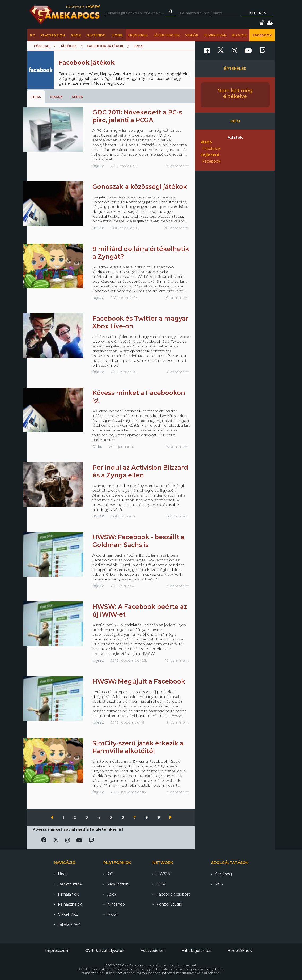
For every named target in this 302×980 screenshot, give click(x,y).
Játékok (69, 46)
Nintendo (96, 35)
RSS (219, 884)
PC (32, 35)
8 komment (177, 722)
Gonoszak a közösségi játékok (140, 187)
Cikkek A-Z (68, 914)
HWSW (163, 874)
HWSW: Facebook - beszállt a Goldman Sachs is (139, 541)
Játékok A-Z (69, 924)
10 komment (177, 298)
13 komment (177, 166)
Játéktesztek (167, 35)
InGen (98, 228)
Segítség (224, 874)
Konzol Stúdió (169, 904)
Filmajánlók (68, 894)
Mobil (117, 35)
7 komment (178, 372)
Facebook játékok (105, 46)
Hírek (63, 874)
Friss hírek (138, 35)
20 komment (176, 228)
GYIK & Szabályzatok (105, 951)
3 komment (178, 586)
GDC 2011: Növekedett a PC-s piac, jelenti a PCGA (137, 116)
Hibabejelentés (197, 951)
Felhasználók (70, 904)
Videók (192, 35)
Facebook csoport (173, 894)
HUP (161, 884)
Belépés (258, 13)
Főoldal (42, 46)
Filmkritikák (215, 35)
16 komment (177, 447)
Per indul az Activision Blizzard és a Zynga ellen (140, 471)
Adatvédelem (153, 951)
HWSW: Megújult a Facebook (139, 681)
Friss (36, 97)
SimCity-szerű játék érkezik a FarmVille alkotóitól (138, 747)
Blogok (239, 35)
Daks (97, 447)
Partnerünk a (83, 7)
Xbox (76, 35)
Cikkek (56, 97)
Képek (77, 97)
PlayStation (53, 35)
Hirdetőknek (240, 951)
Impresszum (57, 951)
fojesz (98, 166)
